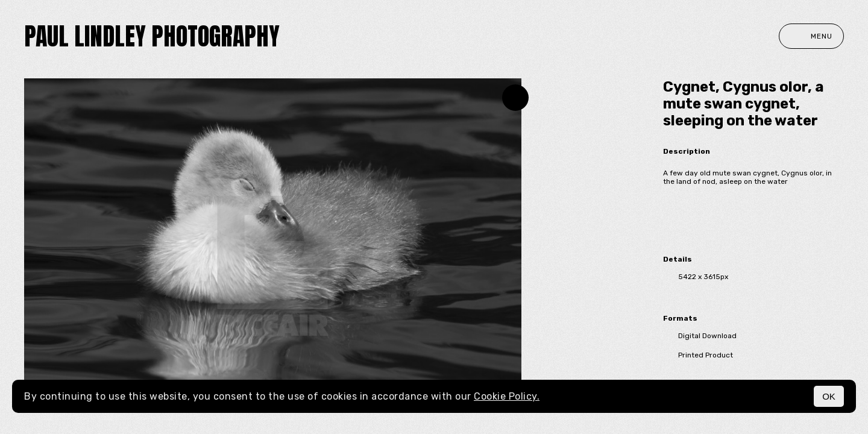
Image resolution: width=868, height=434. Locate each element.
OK (829, 396)
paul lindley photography (152, 36)
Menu (811, 36)
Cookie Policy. (507, 396)
